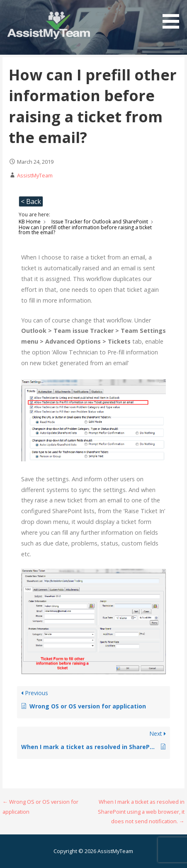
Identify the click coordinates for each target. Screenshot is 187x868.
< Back (31, 201)
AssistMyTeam (35, 175)
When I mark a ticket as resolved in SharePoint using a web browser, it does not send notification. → (141, 811)
